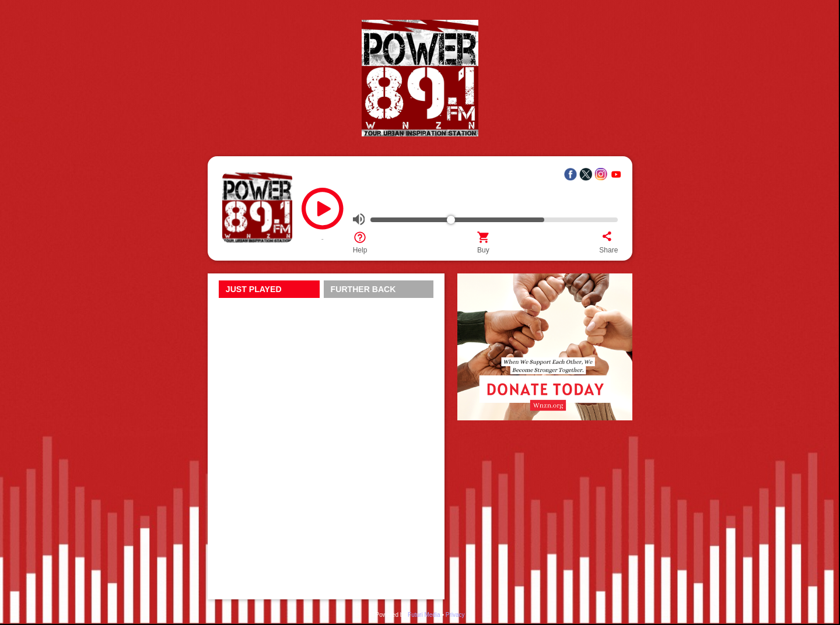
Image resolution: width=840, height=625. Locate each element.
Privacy (455, 615)
